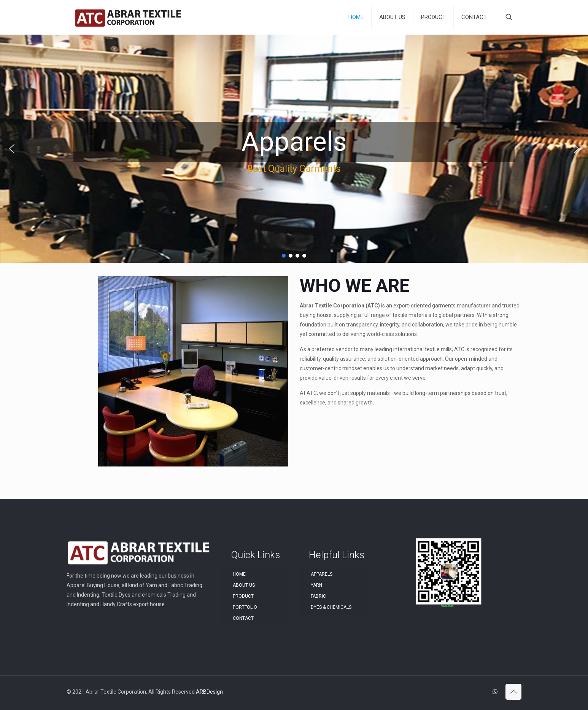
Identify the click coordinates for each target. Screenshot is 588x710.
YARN (316, 585)
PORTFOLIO (245, 607)
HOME (239, 574)
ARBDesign (209, 692)
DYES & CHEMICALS (331, 607)
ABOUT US (244, 585)
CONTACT (243, 618)
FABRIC (318, 596)
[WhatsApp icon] (495, 692)
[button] (12, 149)
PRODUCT (243, 596)
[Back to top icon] (513, 692)
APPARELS (322, 574)
